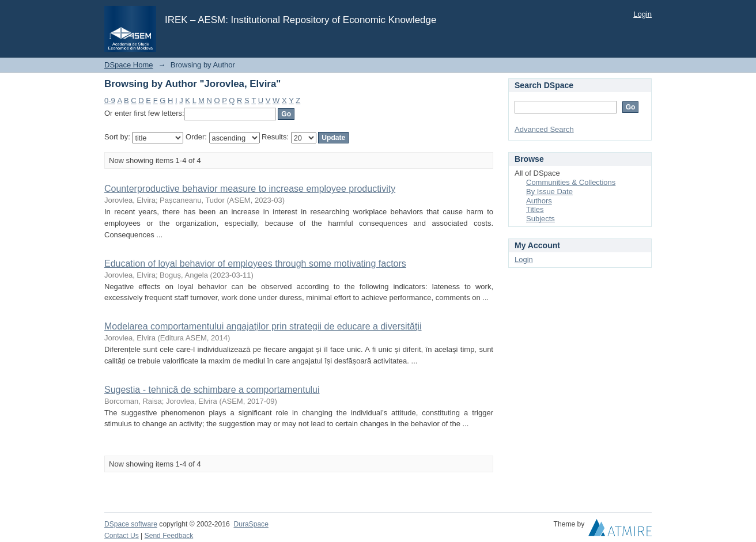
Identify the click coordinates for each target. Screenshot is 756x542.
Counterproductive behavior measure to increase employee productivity (250, 189)
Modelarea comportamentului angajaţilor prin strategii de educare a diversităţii (263, 326)
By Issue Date (549, 192)
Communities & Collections (571, 182)
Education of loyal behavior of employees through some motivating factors (255, 264)
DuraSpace (251, 524)
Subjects (540, 219)
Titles (535, 209)
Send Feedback (169, 536)
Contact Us (122, 536)
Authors (539, 201)
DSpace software (131, 524)
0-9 (110, 101)
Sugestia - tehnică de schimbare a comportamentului (212, 390)
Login (642, 14)
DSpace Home (129, 65)
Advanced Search (544, 129)
